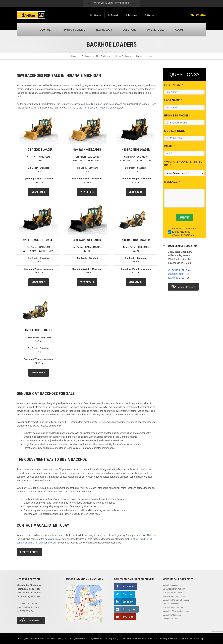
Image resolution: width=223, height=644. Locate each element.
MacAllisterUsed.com (172, 615)
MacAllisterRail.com (171, 604)
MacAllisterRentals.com (173, 608)
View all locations (183, 287)
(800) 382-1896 (176, 274)
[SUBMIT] (184, 218)
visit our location (47, 543)
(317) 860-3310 (176, 278)
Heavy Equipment (123, 56)
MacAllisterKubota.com (173, 593)
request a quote (108, 108)
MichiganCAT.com (171, 619)
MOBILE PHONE (175, 131)
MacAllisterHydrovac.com (174, 589)
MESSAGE (171, 182)
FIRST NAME (172, 85)
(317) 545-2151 (198, 15)
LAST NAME (172, 100)
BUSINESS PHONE (176, 116)
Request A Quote (29, 552)
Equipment (86, 56)
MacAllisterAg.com (171, 585)
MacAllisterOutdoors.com (174, 596)
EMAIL (168, 146)
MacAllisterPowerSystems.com (176, 600)
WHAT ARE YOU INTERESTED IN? (183, 163)
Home (74, 56)
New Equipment (103, 56)
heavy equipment (32, 469)
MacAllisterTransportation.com (176, 611)
